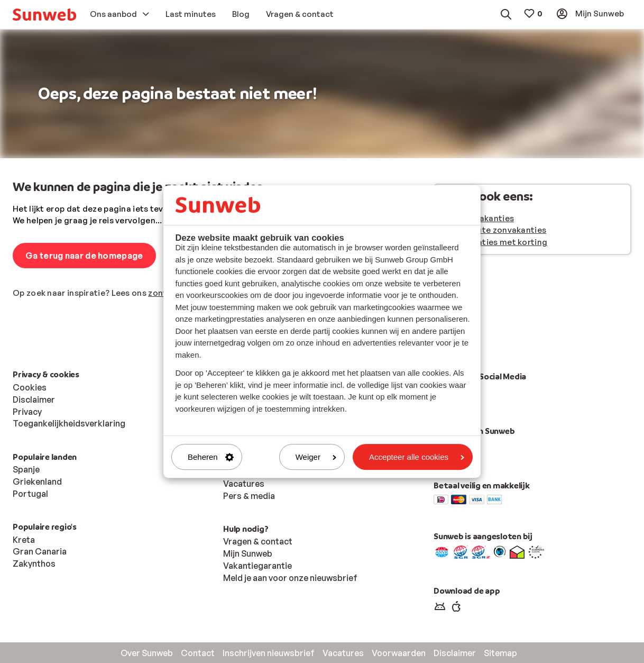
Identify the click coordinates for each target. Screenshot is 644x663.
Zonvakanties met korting (495, 242)
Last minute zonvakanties (495, 230)
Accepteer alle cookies (417, 457)
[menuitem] (44, 15)
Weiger (316, 457)
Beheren (211, 457)
